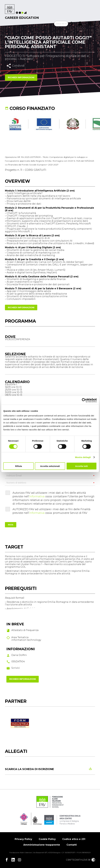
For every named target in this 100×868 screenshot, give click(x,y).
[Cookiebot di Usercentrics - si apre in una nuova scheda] (84, 400)
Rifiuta (19, 466)
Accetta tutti (81, 466)
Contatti (72, 845)
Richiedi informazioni (21, 77)
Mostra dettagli (83, 457)
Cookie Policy (47, 839)
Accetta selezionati (50, 466)
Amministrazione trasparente (42, 845)
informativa (37, 496)
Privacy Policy (23, 839)
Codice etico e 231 (74, 839)
